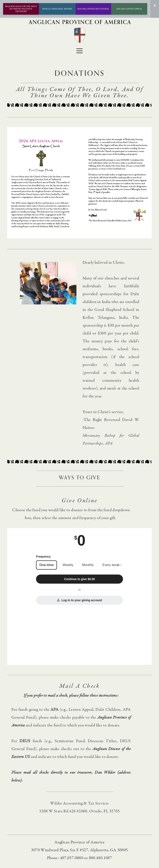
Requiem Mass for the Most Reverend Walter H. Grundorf (21, 9)
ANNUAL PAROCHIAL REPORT (57, 9)
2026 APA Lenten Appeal (129, 9)
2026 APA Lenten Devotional (93, 9)
